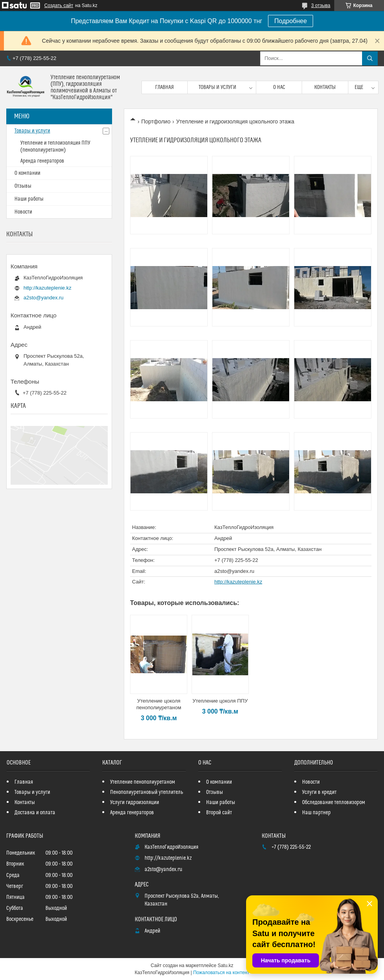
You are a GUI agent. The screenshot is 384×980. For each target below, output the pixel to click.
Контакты (325, 87)
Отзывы (23, 186)
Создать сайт (59, 5)
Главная (165, 87)
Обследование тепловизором (334, 802)
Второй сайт (219, 813)
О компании (27, 173)
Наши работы (29, 199)
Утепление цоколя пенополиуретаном (159, 704)
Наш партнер (316, 813)
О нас (279, 87)
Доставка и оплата (35, 813)
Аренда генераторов (42, 161)
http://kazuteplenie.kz (238, 582)
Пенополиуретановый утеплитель (147, 792)
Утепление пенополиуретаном (143, 782)
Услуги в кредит (319, 792)
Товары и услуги (217, 87)
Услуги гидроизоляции (135, 802)
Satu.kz (225, 966)
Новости (23, 212)
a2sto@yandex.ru (234, 571)
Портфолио (156, 121)
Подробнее (291, 21)
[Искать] (370, 58)
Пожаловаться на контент (221, 973)
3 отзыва (321, 5)
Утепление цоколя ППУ (220, 701)
